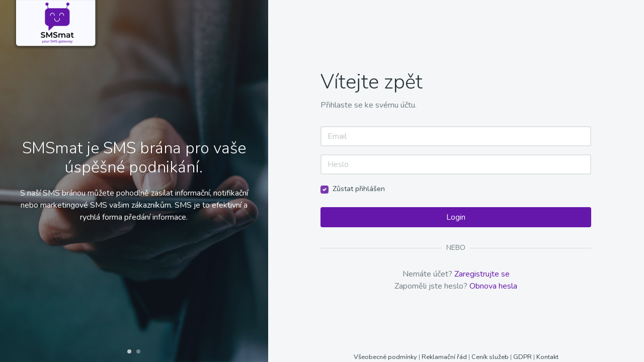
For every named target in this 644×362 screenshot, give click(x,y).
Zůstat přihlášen (359, 189)
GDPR (522, 357)
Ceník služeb (491, 357)
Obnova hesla (493, 286)
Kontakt (547, 357)
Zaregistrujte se (482, 274)
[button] (129, 351)
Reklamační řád (444, 357)
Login (456, 217)
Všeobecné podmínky (386, 357)
